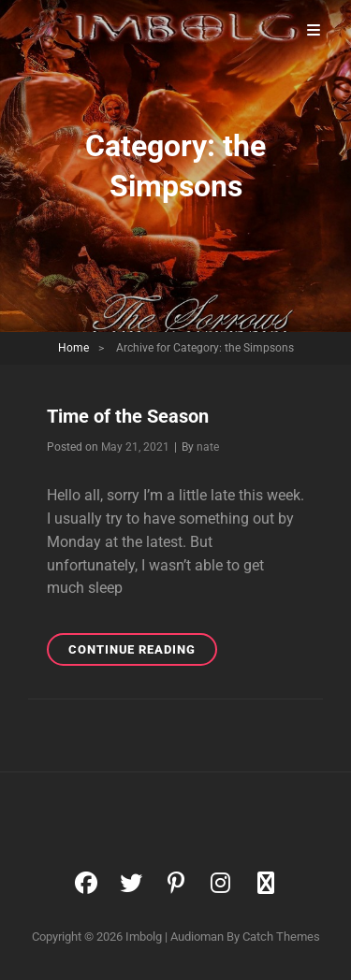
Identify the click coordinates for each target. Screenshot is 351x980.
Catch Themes (281, 937)
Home (73, 348)
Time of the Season (128, 416)
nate (208, 447)
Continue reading (143, 652)
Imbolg (144, 937)
